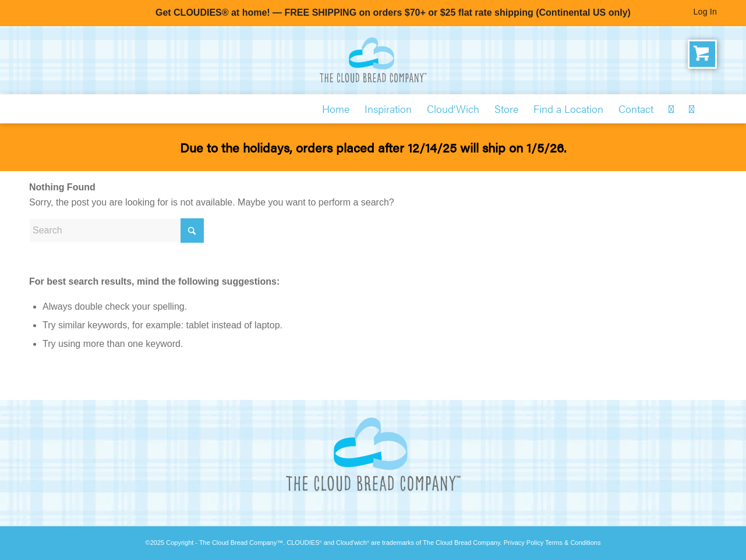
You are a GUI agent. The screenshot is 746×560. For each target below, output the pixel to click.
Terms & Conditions (573, 543)
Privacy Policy (524, 543)
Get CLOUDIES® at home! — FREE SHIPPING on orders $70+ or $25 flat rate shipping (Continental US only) (393, 13)
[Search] (116, 231)
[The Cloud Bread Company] (373, 60)
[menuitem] (702, 12)
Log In (705, 12)
